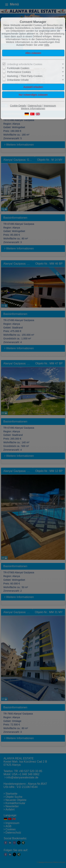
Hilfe (47, 45)
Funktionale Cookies (18, 68)
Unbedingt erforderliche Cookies (25, 64)
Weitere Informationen (33, 108)
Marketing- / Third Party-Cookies (25, 76)
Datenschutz (35, 106)
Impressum (50, 106)
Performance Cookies (19, 72)
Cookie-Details (18, 106)
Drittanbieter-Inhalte (18, 80)
